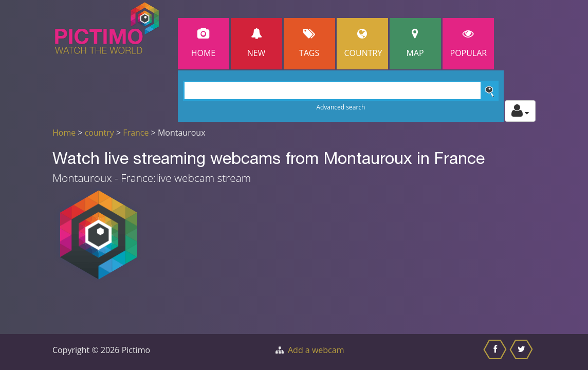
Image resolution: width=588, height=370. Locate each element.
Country (363, 43)
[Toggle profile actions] (520, 111)
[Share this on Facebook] (496, 352)
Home (204, 43)
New (256, 43)
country (99, 133)
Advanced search (341, 107)
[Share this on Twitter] (522, 352)
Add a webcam (316, 350)
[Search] (341, 91)
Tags (309, 43)
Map (415, 43)
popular (469, 43)
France (136, 133)
